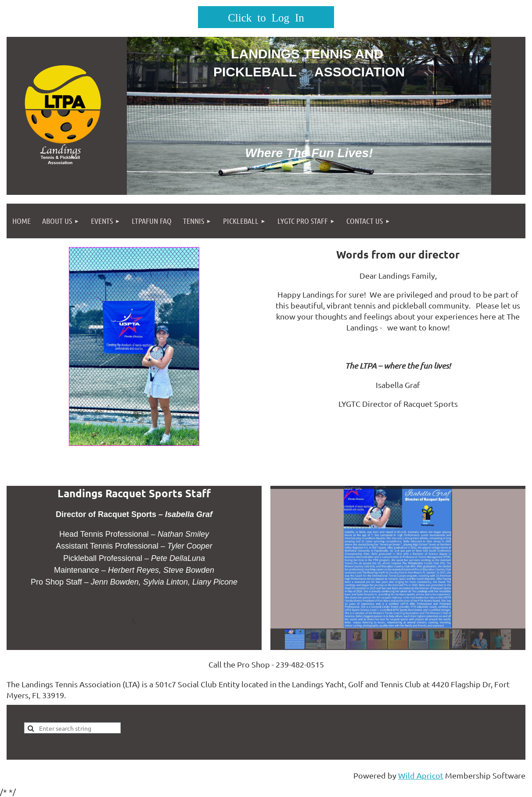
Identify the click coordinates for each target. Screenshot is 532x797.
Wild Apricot (421, 775)
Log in (266, 17)
